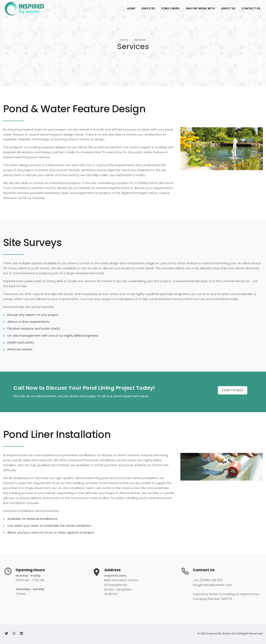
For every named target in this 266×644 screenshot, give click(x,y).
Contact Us (251, 8)
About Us (228, 8)
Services (148, 8)
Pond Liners (171, 8)
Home (131, 8)
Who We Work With (201, 8)
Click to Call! (233, 390)
